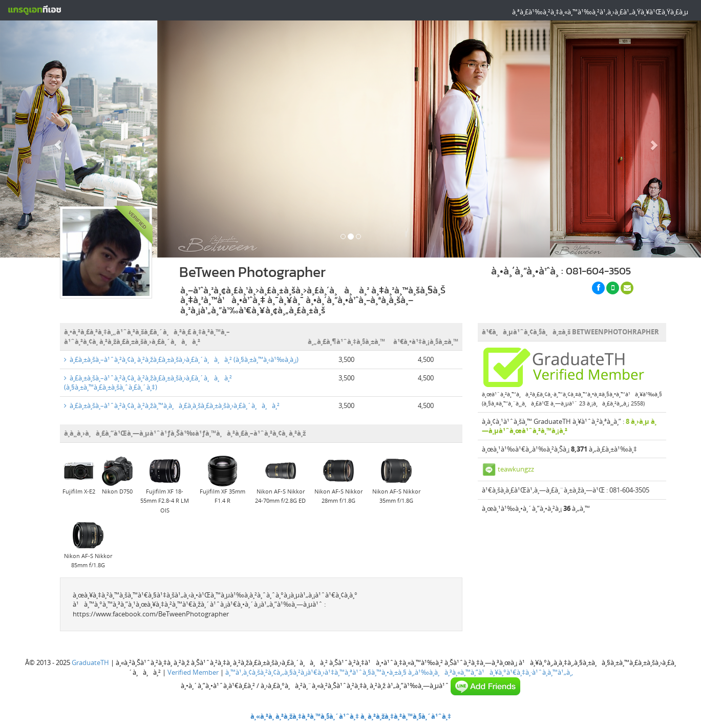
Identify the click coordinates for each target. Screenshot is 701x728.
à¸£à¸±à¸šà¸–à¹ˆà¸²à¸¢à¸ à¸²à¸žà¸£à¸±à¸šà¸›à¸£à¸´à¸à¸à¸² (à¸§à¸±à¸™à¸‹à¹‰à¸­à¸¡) (181, 359)
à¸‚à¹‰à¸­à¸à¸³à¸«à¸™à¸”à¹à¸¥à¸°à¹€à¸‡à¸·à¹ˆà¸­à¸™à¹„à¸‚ (491, 672)
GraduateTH (90, 662)
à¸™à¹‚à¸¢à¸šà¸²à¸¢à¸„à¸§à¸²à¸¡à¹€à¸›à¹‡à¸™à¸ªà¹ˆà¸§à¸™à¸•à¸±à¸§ (316, 672)
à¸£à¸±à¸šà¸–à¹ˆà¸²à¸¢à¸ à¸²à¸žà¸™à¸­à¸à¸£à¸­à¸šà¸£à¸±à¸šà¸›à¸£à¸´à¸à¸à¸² (172, 405)
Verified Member (193, 672)
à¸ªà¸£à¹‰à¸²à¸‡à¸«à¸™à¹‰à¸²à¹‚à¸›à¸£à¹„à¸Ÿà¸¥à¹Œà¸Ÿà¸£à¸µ (600, 12)
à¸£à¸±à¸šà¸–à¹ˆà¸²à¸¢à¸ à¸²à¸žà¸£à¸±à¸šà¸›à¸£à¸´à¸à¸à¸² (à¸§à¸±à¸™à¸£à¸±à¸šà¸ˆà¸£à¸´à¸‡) (148, 383)
